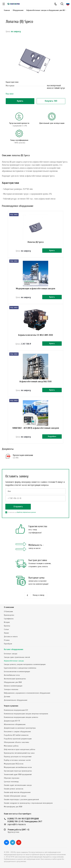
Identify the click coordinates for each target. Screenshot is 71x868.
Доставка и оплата (11, 637)
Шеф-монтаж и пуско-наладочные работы (20, 749)
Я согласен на (21, 512)
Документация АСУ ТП (12, 721)
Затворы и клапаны (11, 689)
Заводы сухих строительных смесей (17, 657)
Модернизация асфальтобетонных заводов (36, 289)
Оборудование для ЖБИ (13, 682)
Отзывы (7, 640)
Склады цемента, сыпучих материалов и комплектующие (25, 664)
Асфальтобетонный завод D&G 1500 (35, 382)
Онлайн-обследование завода (15, 796)
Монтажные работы (11, 746)
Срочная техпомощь (11, 782)
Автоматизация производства (15, 679)
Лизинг (6, 633)
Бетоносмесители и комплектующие (17, 672)
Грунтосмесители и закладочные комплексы (20, 668)
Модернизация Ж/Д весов (14, 764)
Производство (9, 615)
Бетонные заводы (11, 654)
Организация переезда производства (18, 771)
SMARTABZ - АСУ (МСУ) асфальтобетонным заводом (36, 428)
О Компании (8, 612)
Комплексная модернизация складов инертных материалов (26, 714)
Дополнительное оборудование (16, 700)
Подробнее (52, 436)
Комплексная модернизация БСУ (16, 710)
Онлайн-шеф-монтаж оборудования (17, 792)
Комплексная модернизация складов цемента (21, 717)
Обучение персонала (12, 778)
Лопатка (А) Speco (36, 242)
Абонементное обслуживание (15, 724)
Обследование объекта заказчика (16, 742)
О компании (9, 607)
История (7, 622)
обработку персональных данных (26, 512)
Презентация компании (23, 455)
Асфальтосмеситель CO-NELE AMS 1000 (36, 335)
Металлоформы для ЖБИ (13, 807)
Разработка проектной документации (18, 739)
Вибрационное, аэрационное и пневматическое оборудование (27, 693)
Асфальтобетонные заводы (14, 661)
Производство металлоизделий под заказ (19, 753)
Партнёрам (8, 644)
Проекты (7, 626)
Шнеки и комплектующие (13, 686)
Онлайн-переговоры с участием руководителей (21, 799)
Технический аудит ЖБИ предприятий (18, 774)
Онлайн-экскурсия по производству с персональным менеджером (28, 803)
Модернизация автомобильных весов (18, 767)
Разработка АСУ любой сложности (16, 735)
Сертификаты (9, 619)
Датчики (7, 697)
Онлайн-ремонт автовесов (14, 789)
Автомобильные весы (12, 675)
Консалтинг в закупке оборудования (17, 732)
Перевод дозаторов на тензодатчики (18, 757)
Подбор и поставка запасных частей (17, 760)
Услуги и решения (11, 706)
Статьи (6, 629)
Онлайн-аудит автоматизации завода (18, 785)
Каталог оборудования (14, 649)
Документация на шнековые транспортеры (20, 728)
